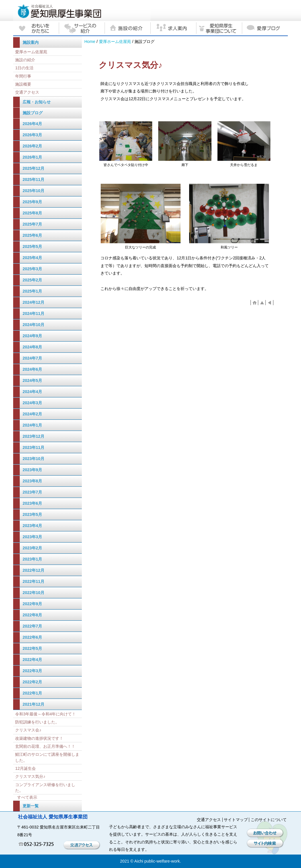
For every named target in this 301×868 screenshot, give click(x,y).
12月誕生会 (25, 768)
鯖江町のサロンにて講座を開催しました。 (47, 757)
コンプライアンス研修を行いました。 (45, 788)
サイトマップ (236, 820)
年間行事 (23, 76)
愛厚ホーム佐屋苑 (115, 42)
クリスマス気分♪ (30, 776)
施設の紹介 (25, 60)
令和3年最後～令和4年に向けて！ (45, 714)
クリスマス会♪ (28, 730)
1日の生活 (24, 68)
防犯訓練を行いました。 (37, 722)
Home (90, 42)
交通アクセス (27, 92)
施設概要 (23, 84)
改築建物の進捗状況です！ (39, 738)
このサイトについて (269, 820)
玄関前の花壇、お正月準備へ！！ (45, 746)
